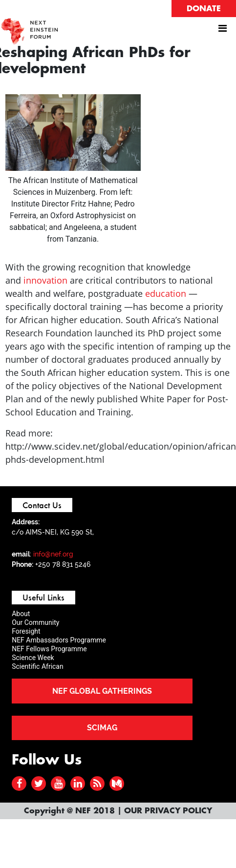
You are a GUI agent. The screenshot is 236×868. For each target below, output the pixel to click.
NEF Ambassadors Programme (59, 640)
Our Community (35, 622)
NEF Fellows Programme (49, 649)
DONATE (204, 9)
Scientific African (38, 666)
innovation (45, 280)
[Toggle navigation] (222, 31)
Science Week (33, 658)
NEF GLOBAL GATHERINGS (102, 691)
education (166, 293)
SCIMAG (102, 728)
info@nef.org (53, 554)
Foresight (26, 631)
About (21, 614)
